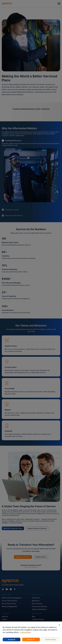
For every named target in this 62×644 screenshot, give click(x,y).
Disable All (31, 639)
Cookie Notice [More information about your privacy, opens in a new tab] (25, 632)
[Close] (59, 625)
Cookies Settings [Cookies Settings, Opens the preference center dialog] (51, 639)
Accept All (11, 639)
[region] (31, 633)
